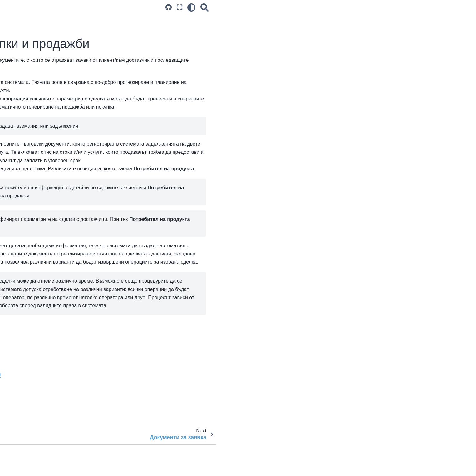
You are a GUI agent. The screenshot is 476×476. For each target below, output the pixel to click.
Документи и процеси (51, 113)
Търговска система (53, 133)
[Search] (394, 7)
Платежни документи (59, 269)
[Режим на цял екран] (369, 7)
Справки (35, 299)
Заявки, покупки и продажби (57, 147)
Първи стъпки (41, 57)
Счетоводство (46, 279)
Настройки (38, 103)
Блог (31, 77)
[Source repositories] (358, 7)
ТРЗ (36, 289)
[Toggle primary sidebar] (116, 7)
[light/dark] (381, 7)
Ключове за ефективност (53, 309)
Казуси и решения (45, 319)
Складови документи (58, 259)
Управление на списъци (56, 123)
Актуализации (41, 67)
